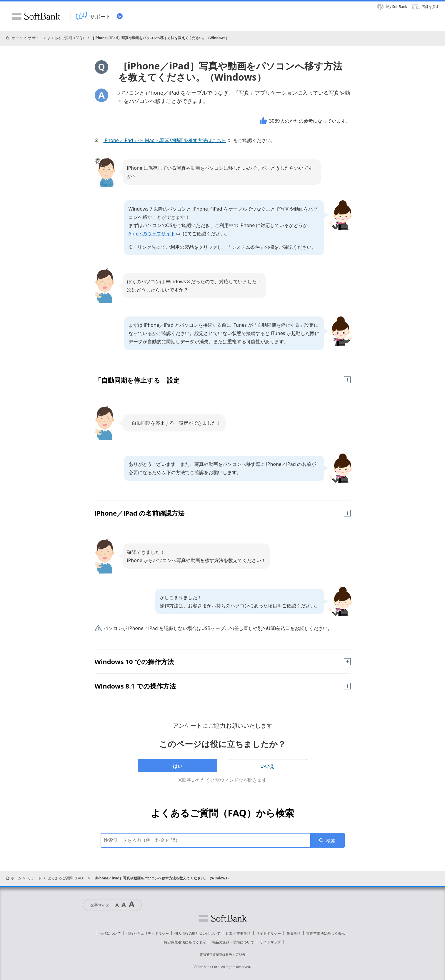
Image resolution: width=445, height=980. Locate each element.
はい (178, 766)
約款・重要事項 (238, 933)
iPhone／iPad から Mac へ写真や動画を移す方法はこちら (168, 140)
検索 (331, 841)
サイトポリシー (269, 933)
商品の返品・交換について (233, 942)
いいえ (267, 766)
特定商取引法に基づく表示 (185, 942)
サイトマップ (270, 942)
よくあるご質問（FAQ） (67, 38)
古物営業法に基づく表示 (326, 933)
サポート (35, 38)
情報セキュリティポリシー (148, 933)
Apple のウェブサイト (155, 234)
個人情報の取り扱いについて (197, 933)
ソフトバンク (223, 918)
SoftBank (36, 16)
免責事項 (294, 933)
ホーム (17, 38)
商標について (110, 933)
